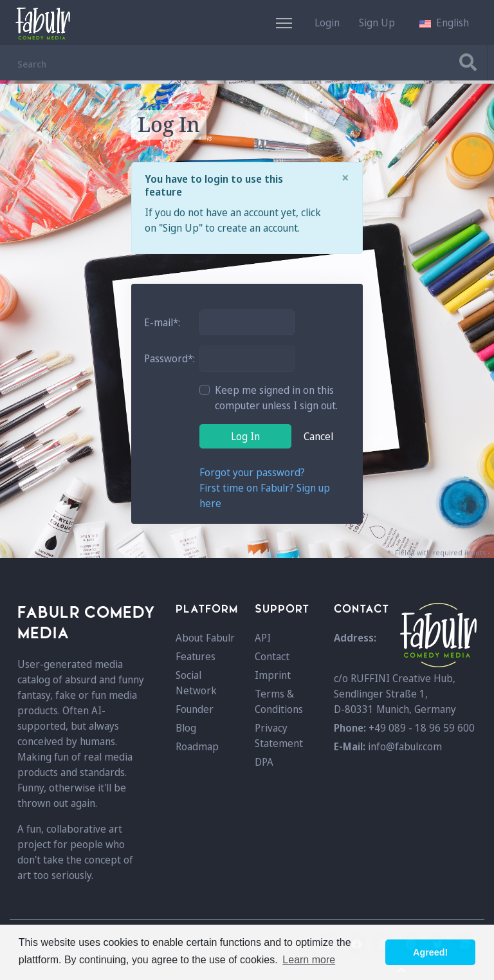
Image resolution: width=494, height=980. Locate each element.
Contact (272, 656)
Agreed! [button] (430, 952)
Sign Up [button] (377, 23)
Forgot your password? (252, 472)
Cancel (318, 436)
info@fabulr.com (405, 746)
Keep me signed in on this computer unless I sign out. (276, 398)
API (263, 638)
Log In (245, 436)
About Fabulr (205, 638)
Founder (195, 709)
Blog (186, 728)
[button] (444, 23)
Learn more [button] (309, 960)
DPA (264, 762)
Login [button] (327, 23)
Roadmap (197, 746)
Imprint (273, 675)
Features (196, 656)
